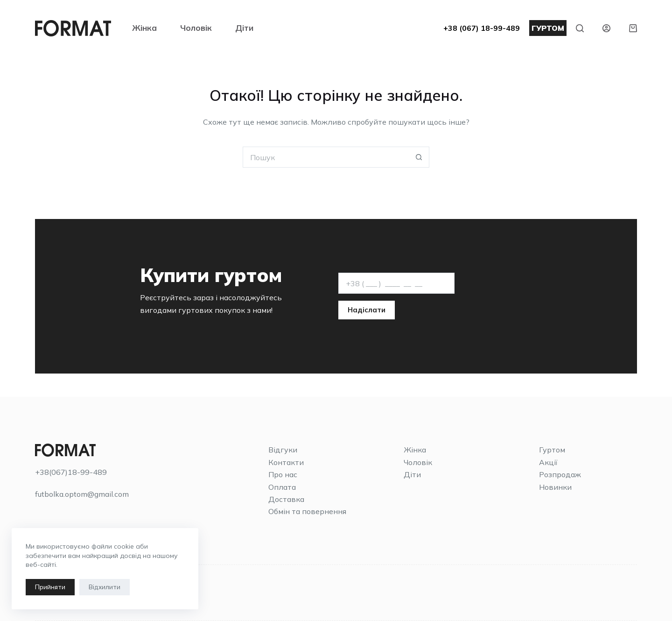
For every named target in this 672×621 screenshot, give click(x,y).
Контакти (286, 462)
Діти (244, 28)
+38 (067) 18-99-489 (482, 28)
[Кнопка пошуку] (419, 157)
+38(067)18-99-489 (71, 472)
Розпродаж (560, 474)
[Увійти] (606, 28)
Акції (548, 462)
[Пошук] (580, 28)
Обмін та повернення (307, 511)
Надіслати (367, 310)
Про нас (283, 474)
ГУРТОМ (548, 28)
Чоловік (196, 28)
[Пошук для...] (325, 157)
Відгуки (283, 450)
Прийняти (50, 587)
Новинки (555, 487)
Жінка (144, 28)
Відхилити (105, 587)
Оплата (282, 487)
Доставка (286, 499)
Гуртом (552, 450)
